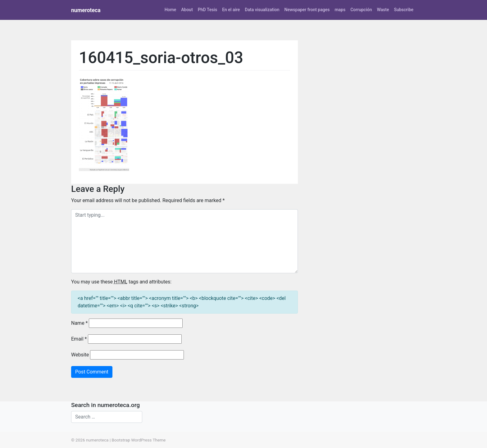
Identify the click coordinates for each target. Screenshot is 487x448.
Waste (383, 10)
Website (80, 355)
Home (171, 10)
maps (340, 10)
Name (80, 323)
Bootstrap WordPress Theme (139, 440)
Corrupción (361, 10)
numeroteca (86, 10)
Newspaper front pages (307, 10)
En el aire (231, 10)
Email (79, 339)
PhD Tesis (207, 10)
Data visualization (262, 10)
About (187, 10)
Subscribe (404, 10)
